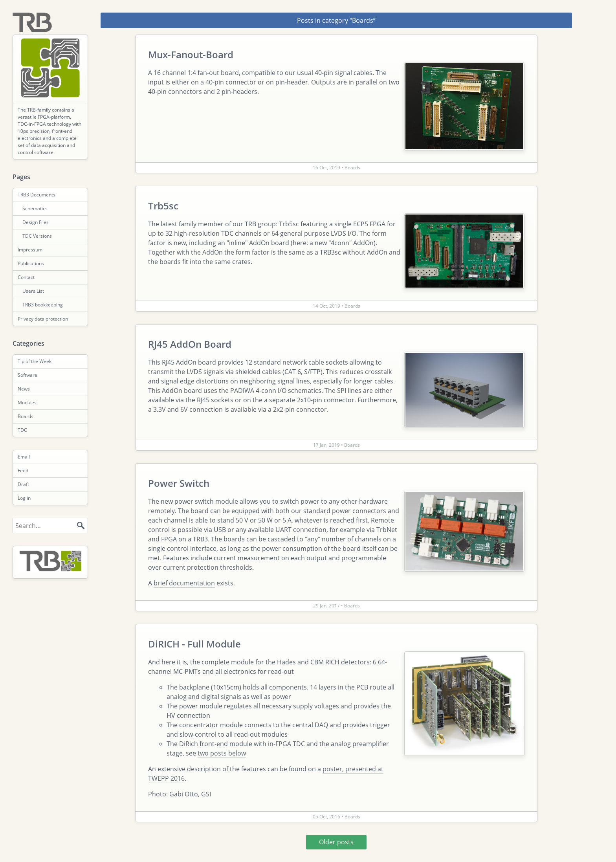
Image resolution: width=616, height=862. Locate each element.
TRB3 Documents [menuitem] (37, 195)
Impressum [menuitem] (30, 250)
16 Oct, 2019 (327, 168)
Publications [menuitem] (31, 263)
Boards (352, 168)
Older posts (336, 842)
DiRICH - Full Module (194, 644)
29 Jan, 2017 (327, 606)
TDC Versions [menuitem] (37, 236)
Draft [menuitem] (23, 484)
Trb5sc (163, 206)
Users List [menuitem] (33, 291)
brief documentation (184, 583)
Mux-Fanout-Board (191, 54)
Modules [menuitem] (27, 403)
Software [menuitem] (27, 375)
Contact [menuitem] (26, 277)
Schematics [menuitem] (35, 208)
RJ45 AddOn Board (190, 344)
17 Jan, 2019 (327, 445)
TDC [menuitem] (22, 430)
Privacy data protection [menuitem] (43, 319)
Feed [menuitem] (23, 470)
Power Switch (179, 483)
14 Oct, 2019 (327, 306)
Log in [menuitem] (24, 498)
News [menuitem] (24, 389)
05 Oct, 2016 (327, 817)
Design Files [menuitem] (36, 222)
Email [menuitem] (24, 457)
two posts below (222, 753)
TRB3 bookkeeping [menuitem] (43, 305)
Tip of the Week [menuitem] (35, 361)
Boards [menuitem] (26, 416)
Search (81, 526)
